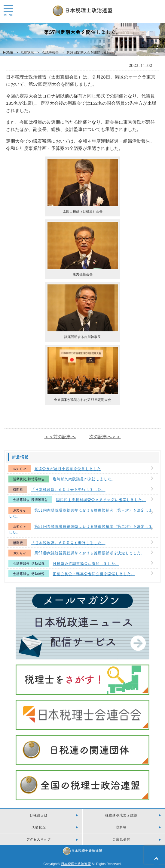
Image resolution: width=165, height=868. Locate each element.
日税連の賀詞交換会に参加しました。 (86, 563)
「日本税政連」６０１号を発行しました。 (68, 489)
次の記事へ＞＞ (105, 437)
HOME (8, 52)
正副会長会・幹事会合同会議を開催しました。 (94, 573)
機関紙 (18, 490)
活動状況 (27, 52)
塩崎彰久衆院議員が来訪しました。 (84, 479)
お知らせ (20, 469)
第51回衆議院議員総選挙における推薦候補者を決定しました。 (89, 553)
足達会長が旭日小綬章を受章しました (67, 468)
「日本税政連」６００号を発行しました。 (68, 542)
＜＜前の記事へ (60, 437)
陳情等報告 (36, 479)
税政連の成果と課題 (121, 815)
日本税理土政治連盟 (76, 864)
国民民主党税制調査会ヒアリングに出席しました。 (101, 499)
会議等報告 (50, 52)
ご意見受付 (121, 839)
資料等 (121, 827)
